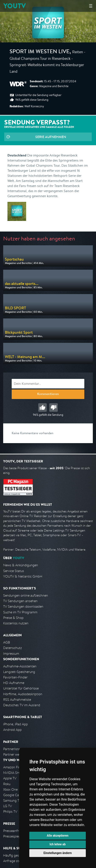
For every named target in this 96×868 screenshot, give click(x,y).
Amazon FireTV (14, 767)
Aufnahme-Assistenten (20, 666)
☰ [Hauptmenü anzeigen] (91, 6)
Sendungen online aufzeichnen (26, 595)
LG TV (8, 806)
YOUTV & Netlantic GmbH (23, 576)
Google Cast (12, 795)
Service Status (14, 571)
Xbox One (10, 789)
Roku (7, 784)
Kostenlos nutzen (16, 623)
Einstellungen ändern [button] (58, 853)
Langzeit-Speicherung (19, 672)
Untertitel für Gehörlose (21, 688)
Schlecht (54, 407)
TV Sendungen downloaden (23, 606)
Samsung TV (12, 800)
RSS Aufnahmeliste (17, 700)
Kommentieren (48, 394)
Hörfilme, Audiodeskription (23, 694)
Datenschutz (13, 648)
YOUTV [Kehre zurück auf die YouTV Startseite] (15, 6)
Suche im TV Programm (20, 612)
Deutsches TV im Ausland (22, 705)
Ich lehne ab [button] (58, 844)
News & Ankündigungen (21, 565)
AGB (7, 642)
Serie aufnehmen (51, 137)
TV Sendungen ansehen (20, 601)
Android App (12, 730)
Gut (42, 407)
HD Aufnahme (14, 683)
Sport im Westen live (40, 52)
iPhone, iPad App (16, 724)
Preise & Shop (13, 618)
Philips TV (10, 811)
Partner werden (15, 754)
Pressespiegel (13, 836)
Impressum (11, 654)
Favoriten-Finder (15, 677)
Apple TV (10, 778)
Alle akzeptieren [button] (58, 836)
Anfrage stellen (14, 861)
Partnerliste (12, 749)
